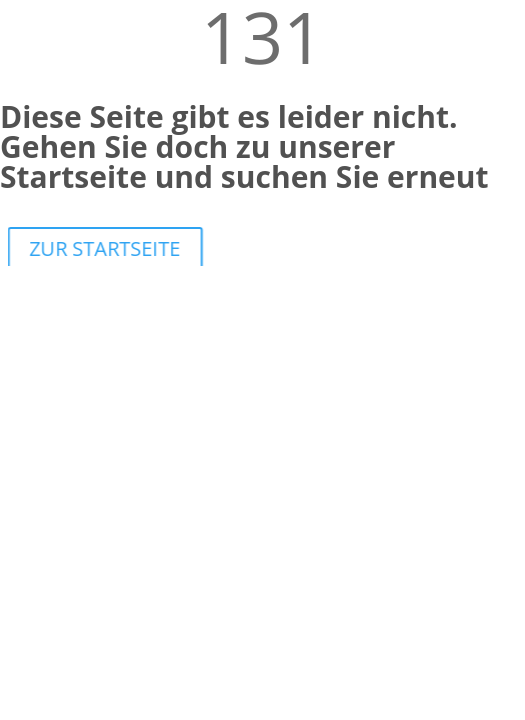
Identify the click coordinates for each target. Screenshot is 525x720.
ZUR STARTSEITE (108, 248)
